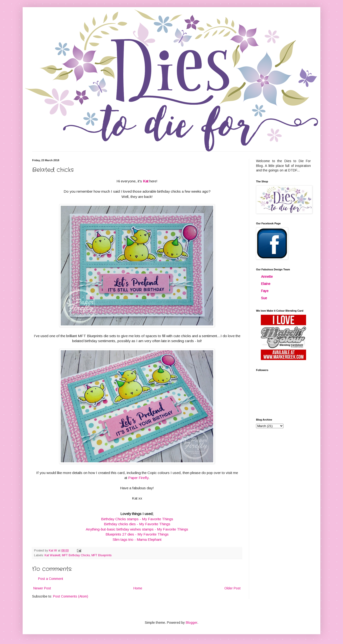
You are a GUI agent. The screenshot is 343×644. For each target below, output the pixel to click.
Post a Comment (51, 579)
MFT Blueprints (101, 555)
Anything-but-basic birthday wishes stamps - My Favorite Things (137, 529)
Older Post (232, 588)
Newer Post (42, 588)
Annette (267, 277)
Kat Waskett (52, 555)
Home (138, 588)
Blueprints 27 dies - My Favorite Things (137, 534)
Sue (264, 298)
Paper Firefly (138, 478)
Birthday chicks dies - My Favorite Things (137, 524)
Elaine (266, 284)
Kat (146, 181)
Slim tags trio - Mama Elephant (137, 539)
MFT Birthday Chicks (76, 555)
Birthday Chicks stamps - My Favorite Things (137, 519)
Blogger (192, 623)
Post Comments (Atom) (71, 596)
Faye (265, 291)
